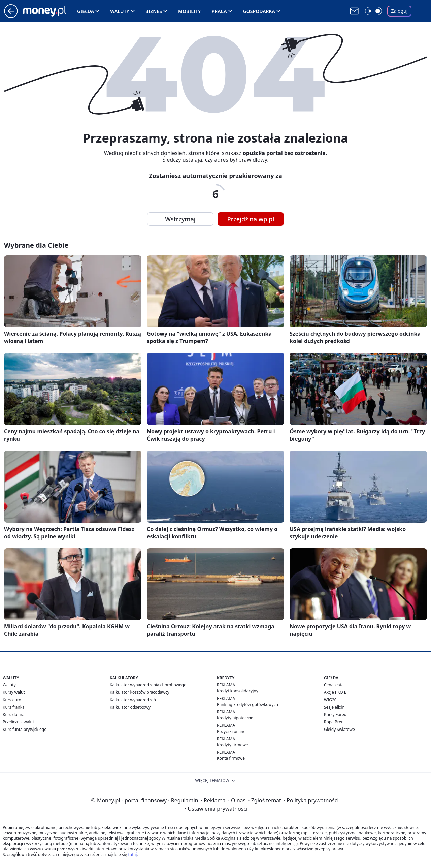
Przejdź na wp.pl (251, 219)
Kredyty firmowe (233, 745)
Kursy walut (14, 692)
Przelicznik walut (18, 722)
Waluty (120, 11)
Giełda (86, 11)
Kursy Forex (335, 715)
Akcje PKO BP (337, 692)
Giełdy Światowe (339, 729)
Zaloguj (400, 11)
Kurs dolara (14, 715)
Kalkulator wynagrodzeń (133, 700)
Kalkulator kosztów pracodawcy (140, 692)
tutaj (132, 854)
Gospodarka (259, 11)
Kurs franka (14, 707)
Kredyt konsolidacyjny (238, 691)
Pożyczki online (231, 731)
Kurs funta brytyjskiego (25, 729)
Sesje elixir (334, 707)
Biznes (154, 11)
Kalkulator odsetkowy (130, 707)
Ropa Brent (335, 722)
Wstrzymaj (180, 219)
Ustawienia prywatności (216, 809)
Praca (219, 11)
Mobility (190, 11)
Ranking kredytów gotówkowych (247, 704)
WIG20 (330, 700)
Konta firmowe (231, 758)
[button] (422, 11)
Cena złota (334, 685)
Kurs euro (12, 700)
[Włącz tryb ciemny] (373, 11)
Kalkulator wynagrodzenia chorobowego (148, 685)
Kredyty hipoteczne (235, 718)
